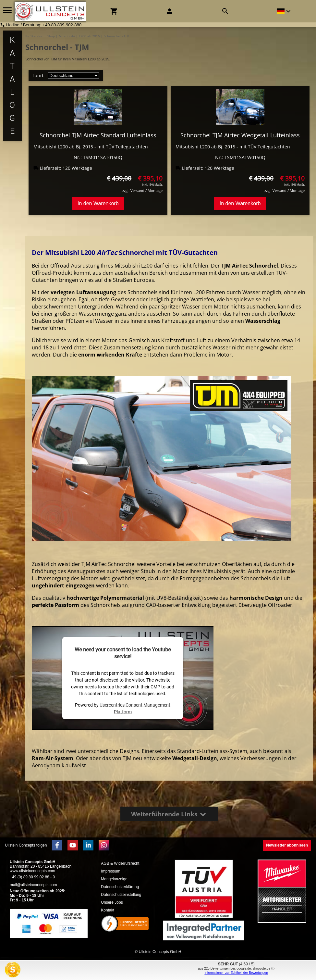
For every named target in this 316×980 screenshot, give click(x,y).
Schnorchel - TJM (117, 36)
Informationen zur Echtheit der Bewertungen (236, 973)
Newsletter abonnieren (287, 845)
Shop (51, 36)
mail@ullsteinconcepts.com (33, 885)
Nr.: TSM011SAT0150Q (98, 157)
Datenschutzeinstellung (121, 895)
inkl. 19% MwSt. (152, 185)
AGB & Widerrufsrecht (120, 863)
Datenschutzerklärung (120, 887)
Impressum (110, 871)
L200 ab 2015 (89, 36)
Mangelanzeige (114, 879)
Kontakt (108, 910)
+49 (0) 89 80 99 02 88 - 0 (32, 877)
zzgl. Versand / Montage (142, 190)
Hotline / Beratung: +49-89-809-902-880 (44, 25)
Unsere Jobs (112, 902)
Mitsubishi (67, 36)
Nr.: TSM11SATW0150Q (240, 157)
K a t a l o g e (13, 86)
